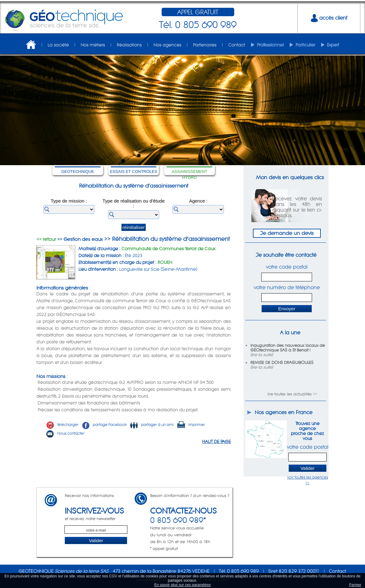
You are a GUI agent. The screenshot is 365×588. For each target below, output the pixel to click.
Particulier (305, 45)
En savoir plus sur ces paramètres (182, 585)
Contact (237, 45)
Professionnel (270, 45)
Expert (333, 45)
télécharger (62, 425)
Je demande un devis (287, 233)
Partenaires (205, 45)
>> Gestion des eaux (79, 239)
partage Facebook (104, 425)
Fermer (355, 585)
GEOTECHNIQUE (78, 172)
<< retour (46, 239)
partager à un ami (152, 425)
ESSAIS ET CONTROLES (133, 172)
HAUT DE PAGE (216, 442)
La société (58, 45)
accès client (329, 18)
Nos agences (167, 45)
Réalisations (129, 45)
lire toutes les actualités (290, 394)
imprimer (191, 425)
